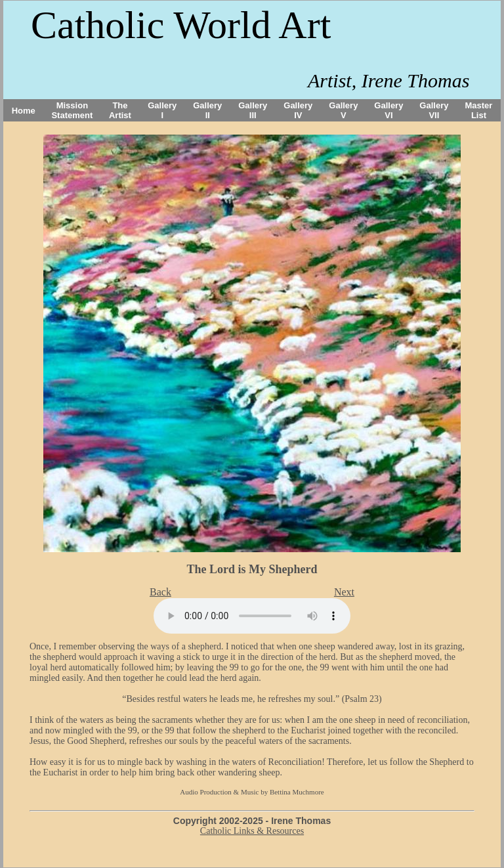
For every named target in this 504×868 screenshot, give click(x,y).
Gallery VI (388, 110)
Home (24, 111)
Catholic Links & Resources (252, 831)
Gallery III (253, 110)
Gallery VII (434, 110)
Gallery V (343, 110)
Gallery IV (298, 110)
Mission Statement (72, 110)
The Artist (120, 110)
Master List (479, 110)
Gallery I (162, 110)
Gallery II (207, 110)
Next (344, 592)
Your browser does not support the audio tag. (252, 616)
